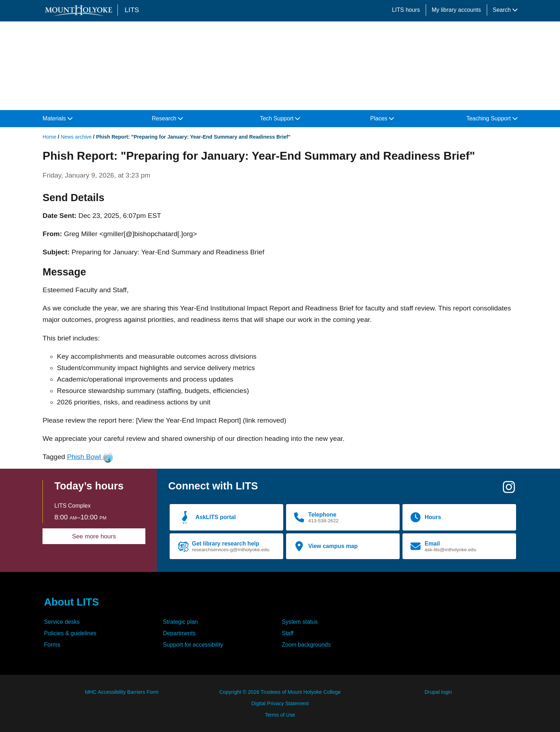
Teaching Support (492, 118)
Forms (52, 645)
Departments (179, 633)
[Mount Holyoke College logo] (80, 11)
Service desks (62, 622)
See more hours (94, 536)
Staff (288, 633)
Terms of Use (280, 715)
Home (49, 137)
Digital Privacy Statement (280, 703)
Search (505, 10)
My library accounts (456, 10)
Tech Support (280, 118)
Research (167, 118)
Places (382, 118)
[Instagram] (509, 490)
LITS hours (406, 10)
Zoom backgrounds (306, 645)
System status (300, 622)
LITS (132, 10)
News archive (76, 137)
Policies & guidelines (70, 633)
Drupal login (438, 692)
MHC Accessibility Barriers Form (122, 692)
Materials (57, 118)
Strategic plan (180, 622)
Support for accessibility (193, 645)
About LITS (71, 602)
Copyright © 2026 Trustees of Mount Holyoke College (280, 692)
